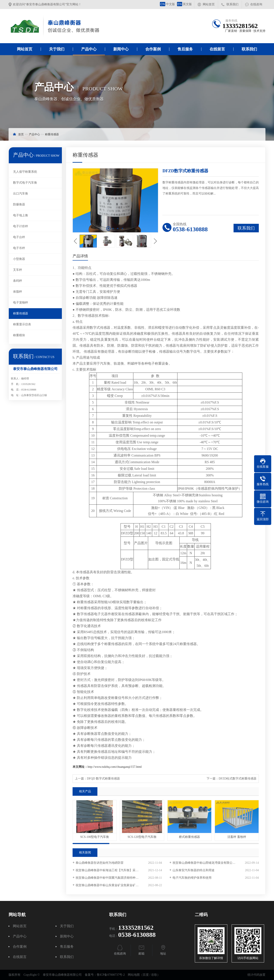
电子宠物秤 (21, 303)
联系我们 (232, 4)
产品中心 (89, 49)
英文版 (184, 4)
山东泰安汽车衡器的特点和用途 (194, 870)
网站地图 (134, 975)
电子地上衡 (21, 215)
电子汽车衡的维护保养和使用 (192, 878)
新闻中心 (121, 49)
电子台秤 (19, 237)
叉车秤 (18, 270)
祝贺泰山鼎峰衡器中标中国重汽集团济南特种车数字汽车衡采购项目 (119, 878)
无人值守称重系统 (25, 172)
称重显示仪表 (22, 324)
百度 (146, 975)
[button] (108, 228)
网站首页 (209, 4)
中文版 (167, 4)
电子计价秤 (21, 226)
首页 (21, 134)
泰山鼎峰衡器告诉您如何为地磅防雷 (100, 863)
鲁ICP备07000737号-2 (111, 975)
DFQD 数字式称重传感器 (103, 779)
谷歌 (154, 975)
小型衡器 (19, 259)
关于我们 (57, 49)
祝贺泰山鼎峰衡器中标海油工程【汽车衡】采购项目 (110, 870)
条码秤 (18, 281)
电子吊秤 (19, 248)
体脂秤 (18, 292)
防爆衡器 (19, 204)
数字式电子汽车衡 (25, 183)
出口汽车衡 (21, 194)
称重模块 (19, 335)
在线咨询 (256, 4)
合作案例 (153, 49)
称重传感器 (52, 134)
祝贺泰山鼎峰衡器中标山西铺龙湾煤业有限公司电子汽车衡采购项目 (216, 863)
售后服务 (185, 49)
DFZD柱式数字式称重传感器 (238, 779)
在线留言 (217, 49)
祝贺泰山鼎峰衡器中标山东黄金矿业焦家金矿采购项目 (112, 885)
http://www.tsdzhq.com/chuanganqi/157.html (115, 767)
